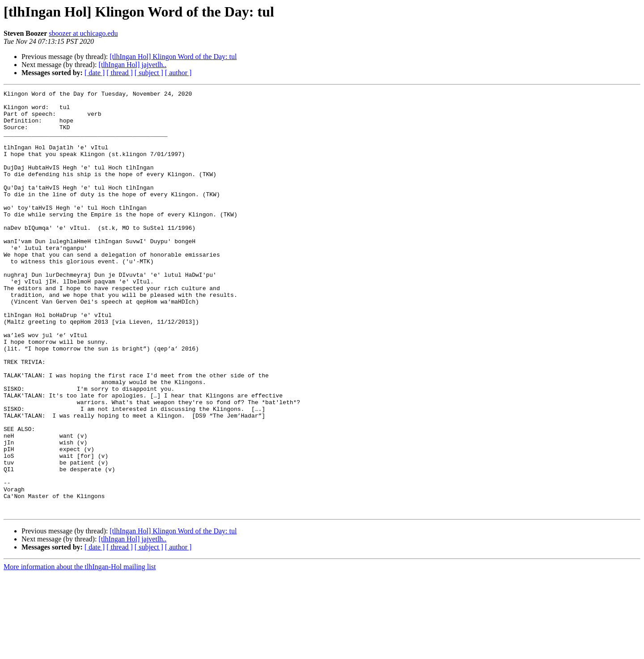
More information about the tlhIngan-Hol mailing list (80, 651)
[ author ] (178, 73)
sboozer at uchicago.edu (83, 33)
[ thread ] (120, 73)
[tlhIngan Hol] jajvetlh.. (132, 65)
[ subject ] (149, 73)
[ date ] (95, 73)
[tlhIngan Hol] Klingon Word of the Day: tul (173, 57)
